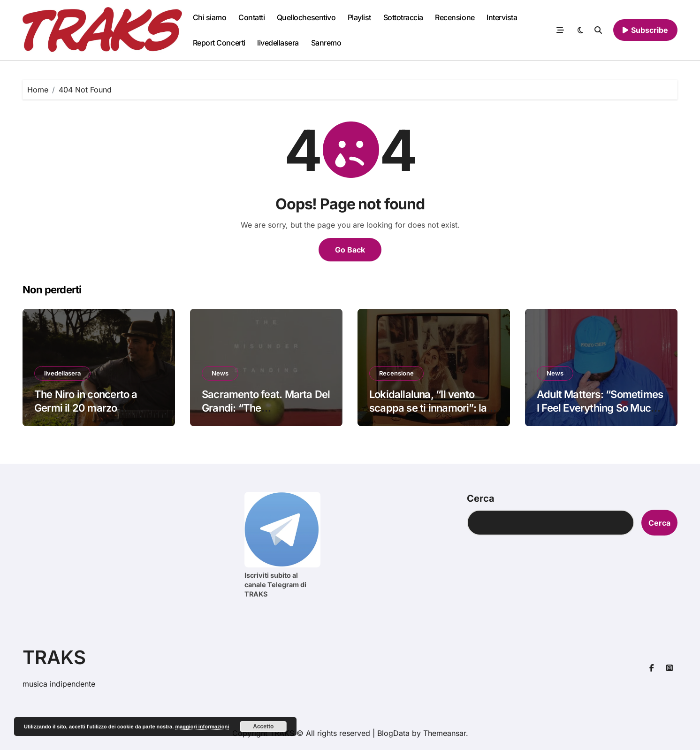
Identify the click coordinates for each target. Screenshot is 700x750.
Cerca (481, 498)
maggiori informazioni (202, 727)
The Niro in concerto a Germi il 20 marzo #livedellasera (86, 408)
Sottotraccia (403, 17)
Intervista (502, 17)
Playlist (359, 17)
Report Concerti (219, 43)
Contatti (251, 17)
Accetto (263, 727)
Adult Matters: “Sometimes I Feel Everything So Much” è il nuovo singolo (600, 408)
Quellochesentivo (306, 17)
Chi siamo (210, 17)
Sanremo (326, 43)
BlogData (393, 733)
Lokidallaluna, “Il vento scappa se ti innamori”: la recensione (428, 408)
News (220, 373)
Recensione (455, 17)
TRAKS (54, 657)
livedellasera (278, 43)
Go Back (350, 250)
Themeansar (445, 733)
